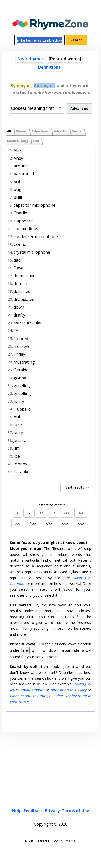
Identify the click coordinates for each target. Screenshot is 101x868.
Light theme (37, 840)
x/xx (49, 523)
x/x (81, 513)
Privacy (52, 811)
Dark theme (65, 840)
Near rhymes (30, 59)
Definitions (49, 67)
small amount (33, 690)
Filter (25, 650)
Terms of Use (75, 811)
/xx (67, 513)
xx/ (18, 523)
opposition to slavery (68, 690)
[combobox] (37, 108)
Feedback (33, 811)
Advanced (79, 108)
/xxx (33, 523)
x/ (41, 513)
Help (17, 811)
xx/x (65, 523)
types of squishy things (30, 696)
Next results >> (77, 487)
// (54, 513)
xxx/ (81, 523)
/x (29, 513)
